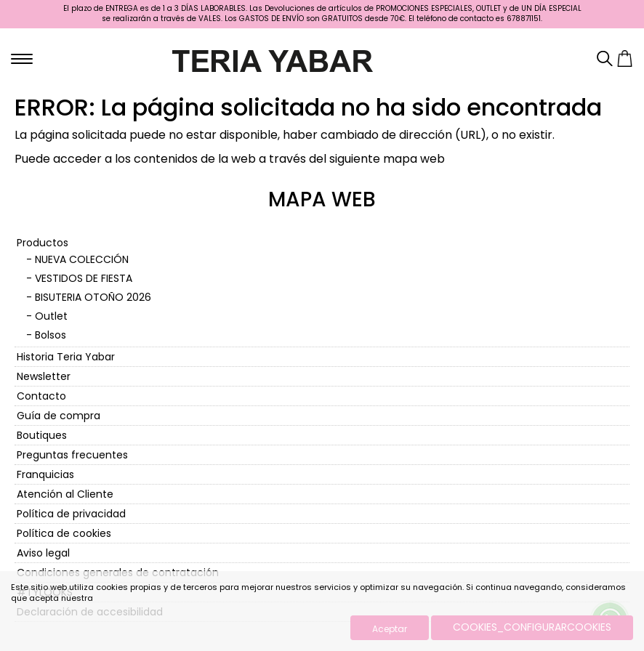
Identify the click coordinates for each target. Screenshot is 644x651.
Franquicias (45, 474)
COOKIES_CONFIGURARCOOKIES (532, 627)
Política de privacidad (71, 514)
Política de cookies (64, 533)
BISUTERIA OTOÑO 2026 (93, 297)
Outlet (51, 316)
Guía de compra (59, 416)
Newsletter (44, 376)
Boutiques (42, 435)
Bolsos (51, 335)
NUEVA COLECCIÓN (82, 259)
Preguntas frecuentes (72, 455)
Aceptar (390, 629)
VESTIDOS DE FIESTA (84, 278)
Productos (43, 243)
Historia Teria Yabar (66, 357)
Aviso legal (43, 553)
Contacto (41, 396)
